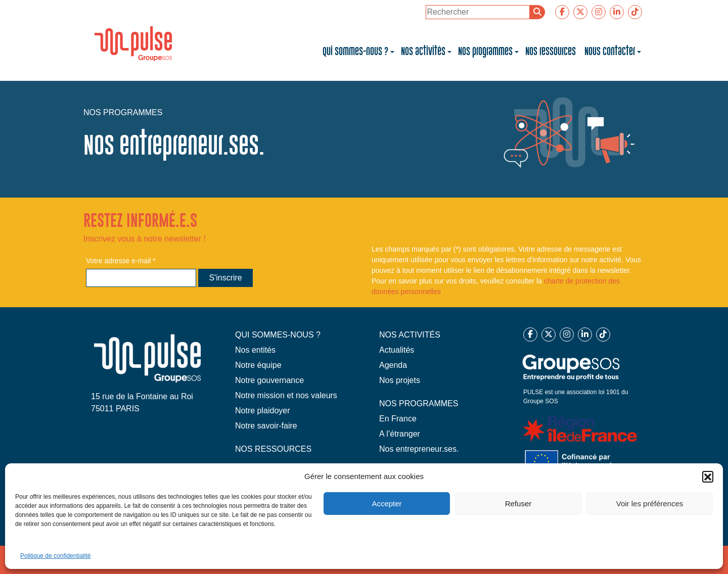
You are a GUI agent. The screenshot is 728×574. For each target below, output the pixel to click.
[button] (708, 476)
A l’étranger (400, 434)
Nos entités (255, 350)
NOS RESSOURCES (273, 449)
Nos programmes (485, 52)
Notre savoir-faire (266, 426)
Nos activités (423, 52)
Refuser (518, 504)
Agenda (393, 365)
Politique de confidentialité (55, 556)
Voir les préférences (650, 504)
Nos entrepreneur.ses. (419, 449)
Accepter (386, 504)
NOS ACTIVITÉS (410, 335)
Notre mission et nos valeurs (286, 395)
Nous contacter (610, 52)
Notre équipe (258, 365)
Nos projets (400, 380)
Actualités (397, 350)
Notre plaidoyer (263, 411)
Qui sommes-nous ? (355, 52)
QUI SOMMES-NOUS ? (278, 335)
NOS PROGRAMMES (419, 403)
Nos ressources (552, 52)
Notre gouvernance (269, 380)
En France (398, 419)
